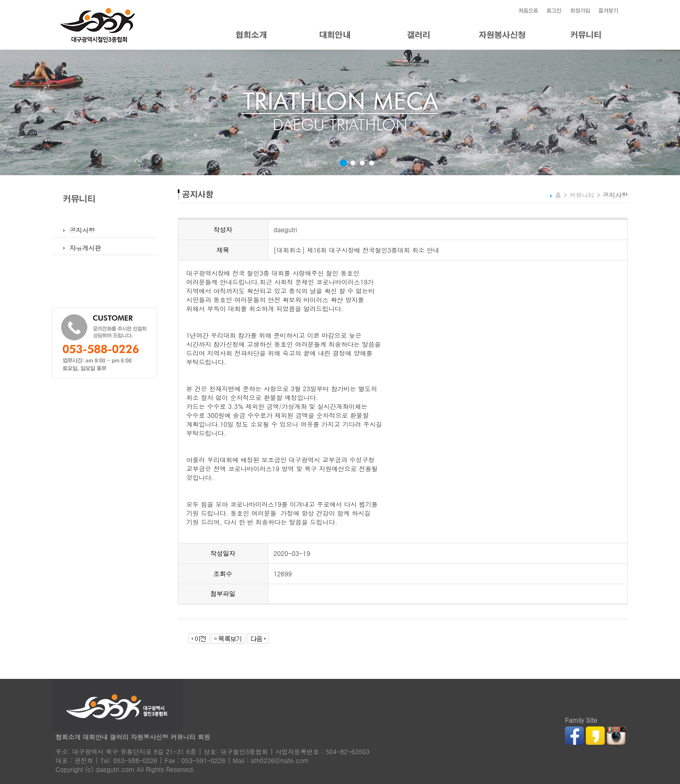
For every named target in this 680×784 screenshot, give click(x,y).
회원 (204, 737)
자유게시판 (85, 248)
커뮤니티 (183, 737)
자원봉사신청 (150, 737)
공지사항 (82, 230)
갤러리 (119, 737)
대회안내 (95, 737)
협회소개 (68, 737)
